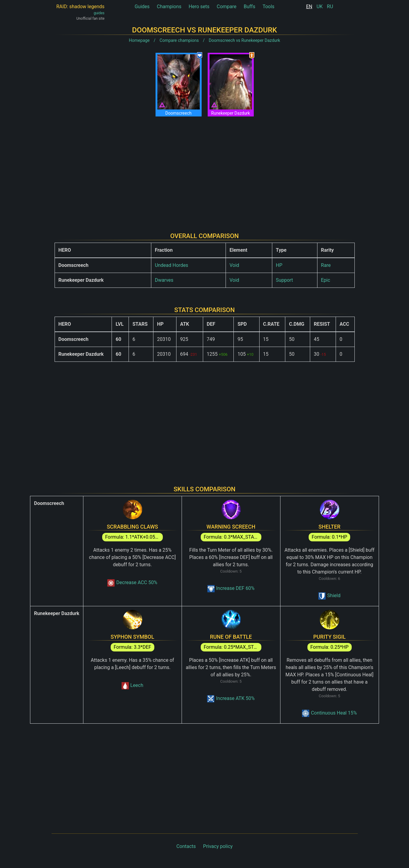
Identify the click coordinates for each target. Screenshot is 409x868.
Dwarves (164, 280)
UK (320, 7)
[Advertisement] (205, 170)
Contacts (186, 846)
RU (330, 7)
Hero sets (199, 7)
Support (284, 280)
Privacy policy (218, 846)
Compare (227, 7)
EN (309, 7)
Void (234, 265)
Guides (142, 7)
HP (279, 265)
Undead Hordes (172, 265)
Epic (326, 280)
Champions (169, 7)
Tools (268, 7)
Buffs (250, 7)
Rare (326, 265)
